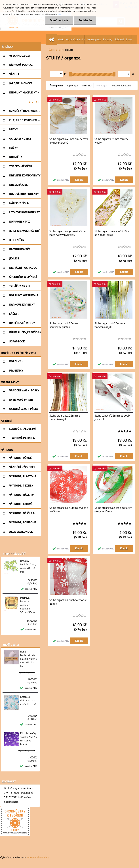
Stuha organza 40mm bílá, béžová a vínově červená (69, 141)
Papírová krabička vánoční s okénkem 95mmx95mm (28, 605)
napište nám (11, 802)
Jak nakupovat (94, 39)
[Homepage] (52, 40)
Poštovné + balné (123, 39)
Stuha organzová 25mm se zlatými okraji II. (110, 325)
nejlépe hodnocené (121, 85)
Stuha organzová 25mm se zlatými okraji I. (65, 417)
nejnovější (101, 85)
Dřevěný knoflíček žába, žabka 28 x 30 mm (28, 566)
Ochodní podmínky (75, 39)
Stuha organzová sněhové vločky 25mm (68, 602)
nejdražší (87, 85)
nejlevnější (72, 85)
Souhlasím (85, 20)
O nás (61, 39)
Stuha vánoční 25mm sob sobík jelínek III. (112, 417)
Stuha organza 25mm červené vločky (112, 141)
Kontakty (108, 39)
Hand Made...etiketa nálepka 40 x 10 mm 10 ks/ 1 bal (29, 659)
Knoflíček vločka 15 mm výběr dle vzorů (28, 700)
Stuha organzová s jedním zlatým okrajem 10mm (113, 510)
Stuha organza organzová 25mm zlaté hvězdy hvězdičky (68, 233)
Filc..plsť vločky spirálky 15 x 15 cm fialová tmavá (28, 739)
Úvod (51, 50)
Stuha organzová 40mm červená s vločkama (69, 510)
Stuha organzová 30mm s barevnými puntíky (64, 325)
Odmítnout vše (59, 20)
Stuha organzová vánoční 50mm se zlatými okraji (113, 233)
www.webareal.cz (38, 857)
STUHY (59, 50)
